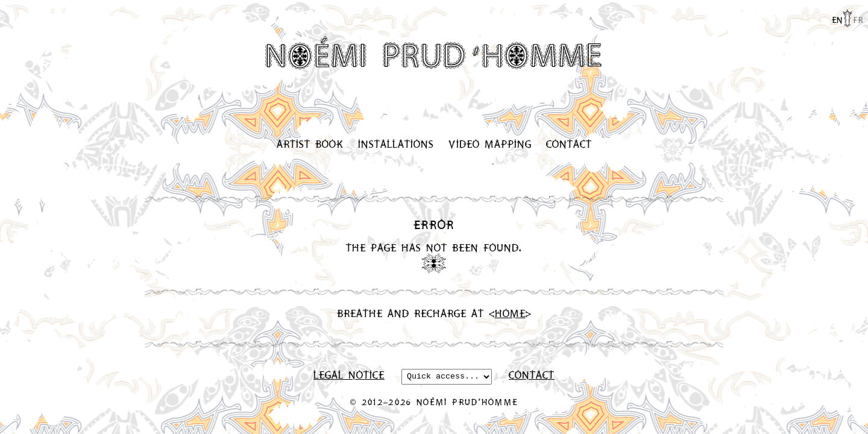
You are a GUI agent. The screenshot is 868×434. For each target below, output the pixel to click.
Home (510, 313)
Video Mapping (490, 144)
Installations (396, 144)
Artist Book (310, 144)
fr (858, 20)
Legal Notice (349, 376)
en (837, 20)
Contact (569, 144)
